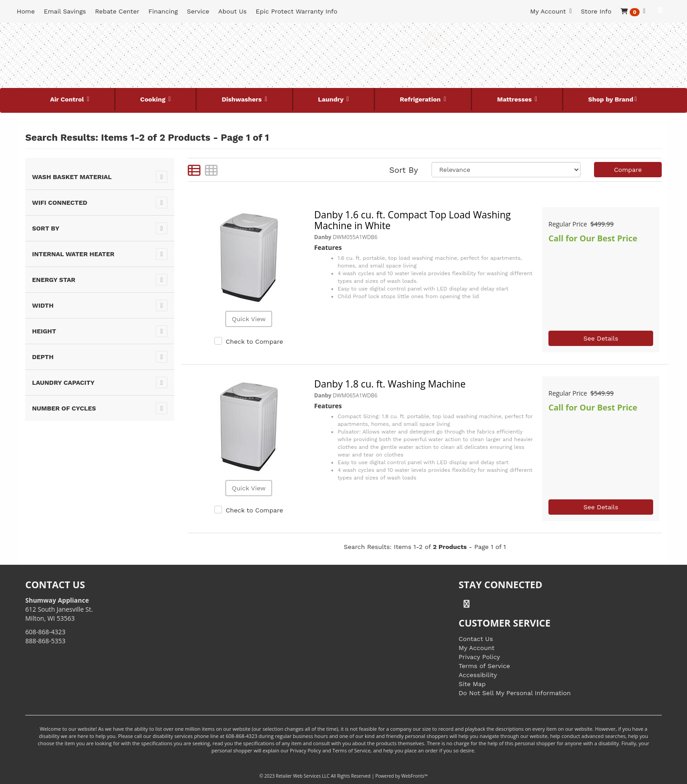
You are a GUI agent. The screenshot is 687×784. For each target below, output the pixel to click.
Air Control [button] (68, 99)
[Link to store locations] (554, 70)
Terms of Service (484, 666)
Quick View (248, 319)
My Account (476, 648)
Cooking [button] (154, 99)
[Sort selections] (506, 170)
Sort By (404, 170)
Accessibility (478, 675)
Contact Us (476, 639)
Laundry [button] (332, 99)
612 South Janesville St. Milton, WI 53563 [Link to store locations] (59, 609)
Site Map (472, 684)
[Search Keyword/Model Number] (335, 40)
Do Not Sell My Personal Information (515, 693)
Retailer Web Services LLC (303, 776)
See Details (601, 338)
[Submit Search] (433, 40)
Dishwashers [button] (242, 99)
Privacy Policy (479, 657)
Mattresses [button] (515, 99)
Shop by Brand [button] (611, 99)
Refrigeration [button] (421, 99)
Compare (628, 170)
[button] (633, 12)
